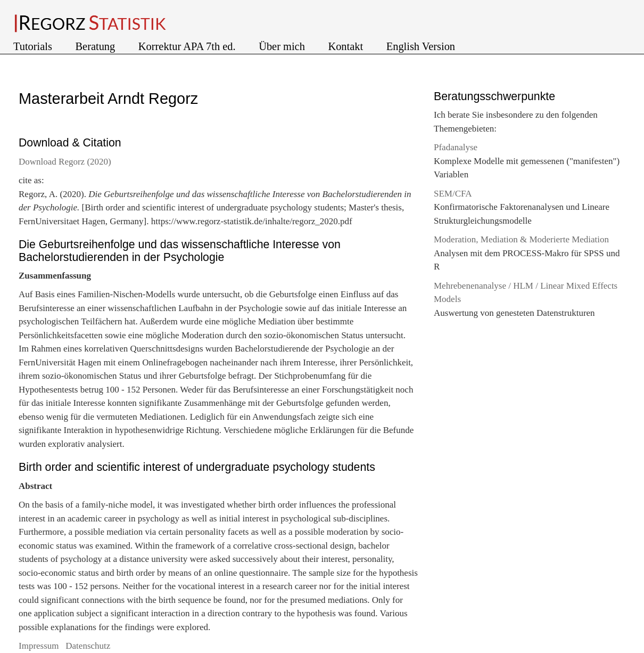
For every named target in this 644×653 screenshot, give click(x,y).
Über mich (283, 46)
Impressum (40, 646)
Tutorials (34, 46)
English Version (421, 46)
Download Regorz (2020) (65, 162)
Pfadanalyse (456, 147)
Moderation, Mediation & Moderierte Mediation (521, 239)
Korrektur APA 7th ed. (188, 46)
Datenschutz (88, 646)
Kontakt (347, 46)
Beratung (97, 46)
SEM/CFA (453, 194)
